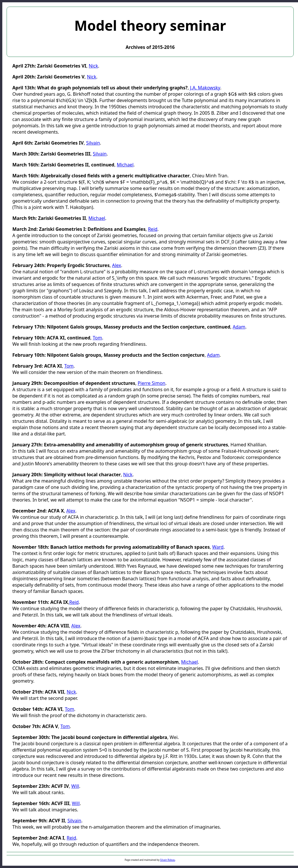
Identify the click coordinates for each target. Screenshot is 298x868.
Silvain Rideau (168, 860)
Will (75, 786)
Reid (153, 229)
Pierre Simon (152, 383)
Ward (218, 547)
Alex (117, 265)
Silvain (93, 143)
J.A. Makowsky (205, 88)
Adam (239, 327)
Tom (97, 338)
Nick (93, 66)
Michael (125, 165)
